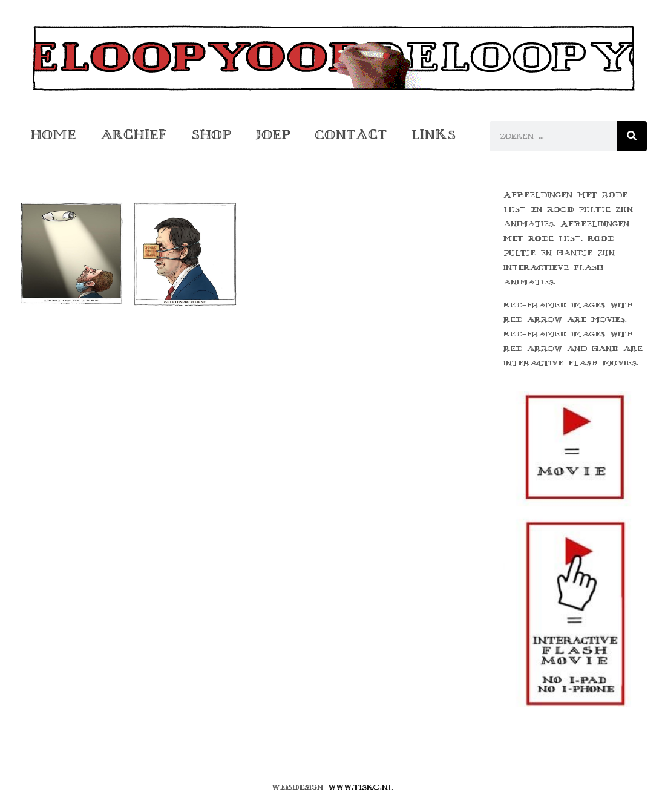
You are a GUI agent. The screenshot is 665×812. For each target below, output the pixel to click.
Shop (211, 135)
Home (53, 135)
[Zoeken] (632, 136)
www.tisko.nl (361, 787)
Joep (273, 135)
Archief (134, 135)
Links (434, 135)
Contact (351, 135)
